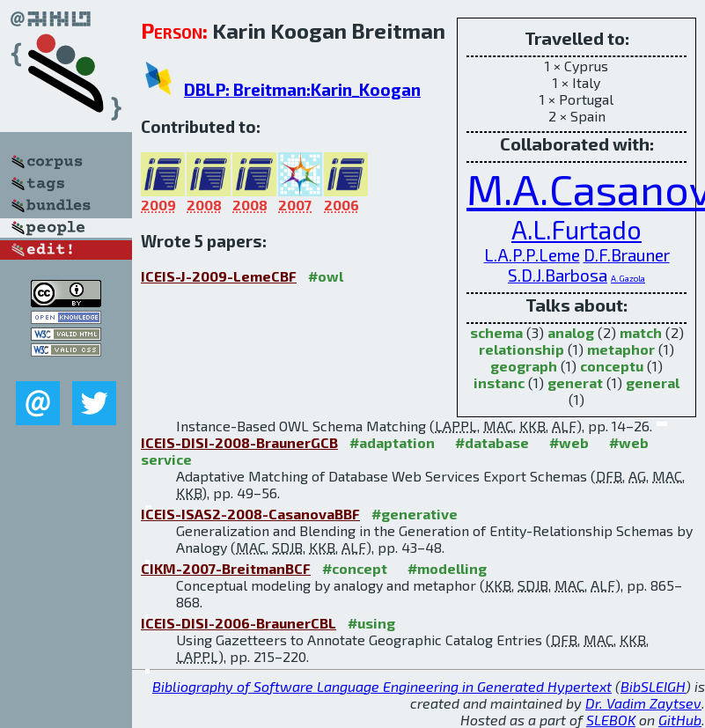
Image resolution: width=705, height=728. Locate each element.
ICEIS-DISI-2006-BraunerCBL (239, 623)
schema (496, 332)
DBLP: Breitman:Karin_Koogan (302, 89)
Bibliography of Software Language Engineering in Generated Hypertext (382, 686)
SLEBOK (611, 720)
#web (569, 442)
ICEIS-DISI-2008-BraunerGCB (239, 442)
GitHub (680, 720)
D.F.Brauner (627, 255)
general (653, 382)
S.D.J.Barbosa (558, 275)
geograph (524, 366)
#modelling (447, 568)
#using (371, 623)
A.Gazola (628, 278)
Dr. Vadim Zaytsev (643, 703)
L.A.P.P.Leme (532, 255)
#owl (326, 276)
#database (492, 442)
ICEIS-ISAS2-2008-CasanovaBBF (250, 514)
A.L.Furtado (576, 229)
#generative (415, 514)
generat (575, 382)
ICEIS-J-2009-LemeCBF (219, 276)
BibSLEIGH (653, 686)
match (641, 332)
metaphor (621, 349)
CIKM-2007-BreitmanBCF (226, 568)
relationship (521, 349)
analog (571, 332)
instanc (499, 382)
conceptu (612, 366)
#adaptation (392, 442)
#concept (355, 568)
